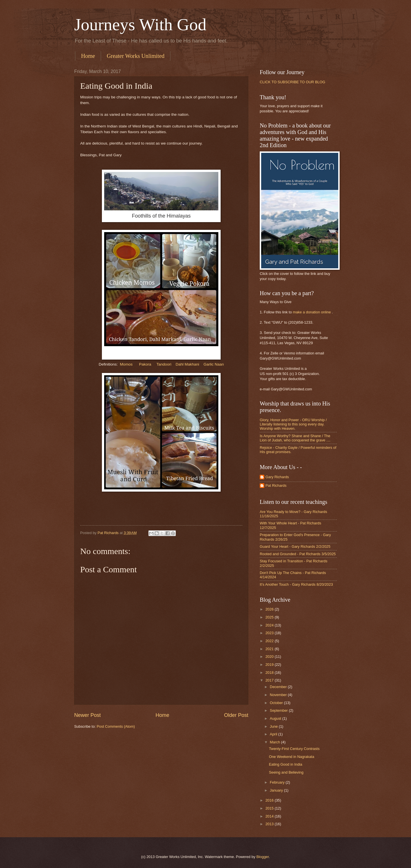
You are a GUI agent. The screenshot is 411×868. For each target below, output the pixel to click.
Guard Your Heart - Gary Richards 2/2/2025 (295, 546)
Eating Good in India (286, 764)
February (278, 782)
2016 (270, 800)
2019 (270, 665)
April (274, 734)
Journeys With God (140, 25)
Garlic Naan (214, 364)
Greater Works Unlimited (136, 56)
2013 (270, 824)
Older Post (236, 715)
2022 (270, 641)
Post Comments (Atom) (116, 726)
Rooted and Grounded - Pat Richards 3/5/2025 (298, 554)
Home (88, 56)
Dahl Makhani (188, 364)
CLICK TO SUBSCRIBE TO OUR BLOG (292, 82)
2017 (270, 680)
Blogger (263, 857)
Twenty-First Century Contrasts (294, 749)
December (279, 687)
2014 (270, 816)
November (279, 695)
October (277, 703)
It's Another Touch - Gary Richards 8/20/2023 (296, 584)
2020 (270, 657)
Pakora (145, 364)
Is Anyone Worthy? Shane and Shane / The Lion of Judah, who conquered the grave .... (295, 438)
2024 (270, 625)
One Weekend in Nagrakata (292, 757)
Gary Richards (277, 477)
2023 (270, 633)
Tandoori (164, 364)
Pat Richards (276, 485)
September (279, 710)
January (277, 790)
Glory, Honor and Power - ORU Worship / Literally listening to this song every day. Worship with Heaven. (293, 424)
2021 (270, 649)
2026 (270, 609)
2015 (270, 808)
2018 (270, 673)
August (276, 718)
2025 (270, 617)
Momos (126, 364)
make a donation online (312, 312)
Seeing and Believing (286, 772)
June (274, 726)
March (275, 742)
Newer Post (87, 715)
